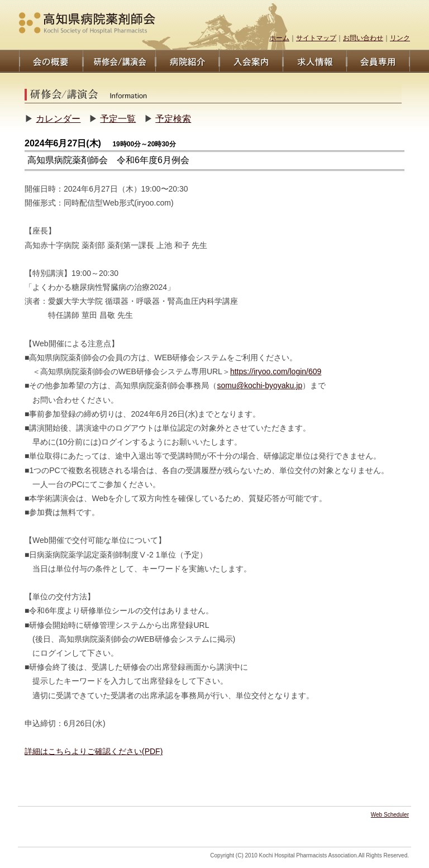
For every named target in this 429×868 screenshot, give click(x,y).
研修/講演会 (119, 61)
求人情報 (314, 61)
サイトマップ (316, 38)
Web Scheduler (390, 815)
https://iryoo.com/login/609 (276, 371)
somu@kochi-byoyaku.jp (259, 385)
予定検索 (173, 119)
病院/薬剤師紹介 (187, 61)
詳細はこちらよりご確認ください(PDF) (94, 751)
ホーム (279, 38)
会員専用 (378, 61)
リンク (400, 38)
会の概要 (51, 61)
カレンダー (58, 119)
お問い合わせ (363, 38)
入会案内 (251, 61)
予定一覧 (118, 119)
